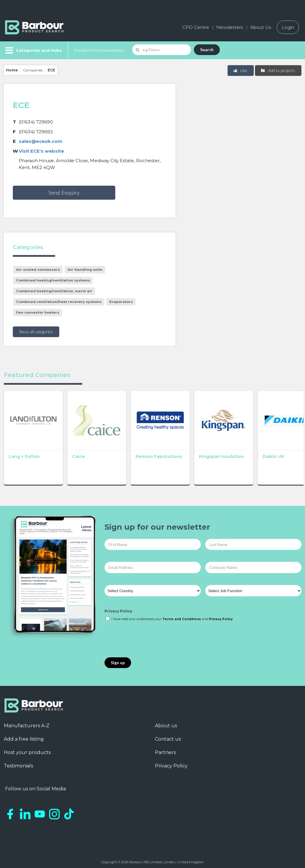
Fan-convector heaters (38, 312)
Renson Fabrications (143, 456)
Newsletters (230, 27)
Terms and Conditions (182, 616)
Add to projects (278, 70)
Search (207, 50)
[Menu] (33, 50)
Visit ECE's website (41, 151)
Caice (75, 453)
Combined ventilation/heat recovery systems (59, 302)
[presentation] (150, 636)
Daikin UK (261, 453)
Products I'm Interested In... (100, 50)
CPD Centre (196, 27)
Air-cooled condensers (38, 270)
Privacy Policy (118, 608)
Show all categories (36, 332)
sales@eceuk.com (41, 141)
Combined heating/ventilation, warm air (54, 291)
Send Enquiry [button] (64, 193)
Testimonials (18, 763)
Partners (165, 749)
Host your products (27, 749)
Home (12, 70)
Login (288, 27)
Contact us (168, 736)
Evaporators (121, 302)
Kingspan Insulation (212, 453)
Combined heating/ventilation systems (53, 280)
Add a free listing (24, 736)
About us (166, 723)
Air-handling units (85, 270)
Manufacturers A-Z (27, 723)
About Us (261, 27)
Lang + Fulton (24, 453)
